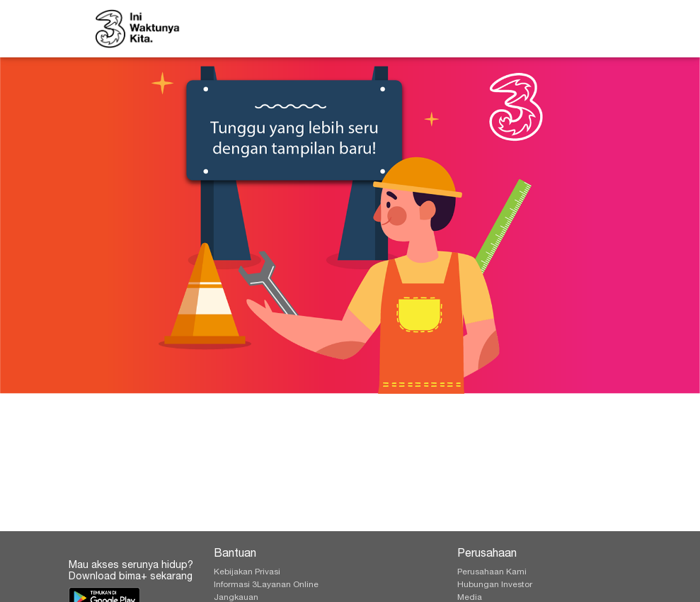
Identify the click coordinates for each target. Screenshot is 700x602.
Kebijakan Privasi (247, 572)
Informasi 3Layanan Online (266, 585)
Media (470, 598)
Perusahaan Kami (492, 572)
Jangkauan (236, 598)
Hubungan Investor (495, 585)
